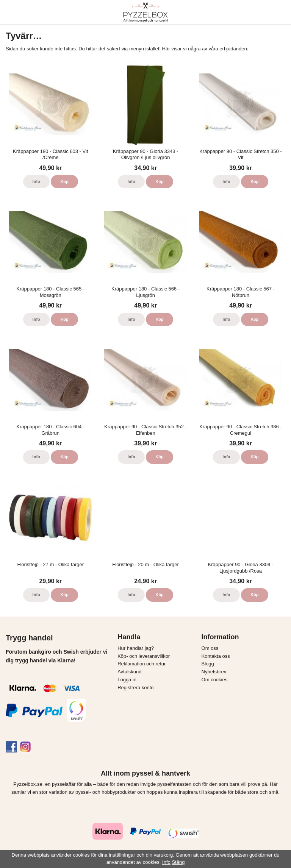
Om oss (210, 648)
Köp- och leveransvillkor (144, 656)
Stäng (178, 862)
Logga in (127, 680)
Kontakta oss (216, 656)
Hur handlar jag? (136, 648)
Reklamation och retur (142, 664)
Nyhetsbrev (214, 672)
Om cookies (215, 680)
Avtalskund (129, 672)
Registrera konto (135, 688)
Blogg (208, 664)
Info (36, 181)
